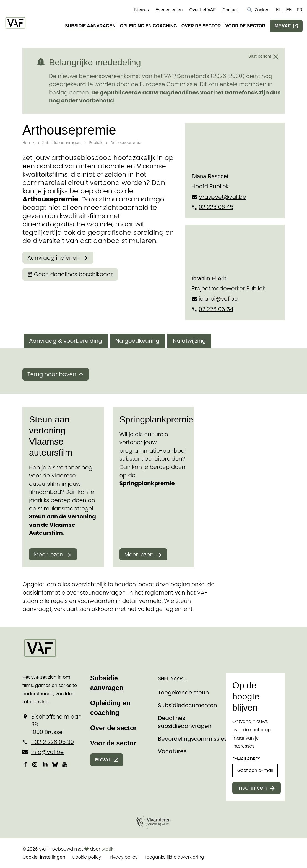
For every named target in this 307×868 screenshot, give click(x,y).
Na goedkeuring (137, 341)
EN (289, 10)
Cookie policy (87, 857)
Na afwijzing (189, 341)
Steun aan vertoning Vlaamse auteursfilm (51, 436)
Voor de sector (245, 26)
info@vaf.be (47, 752)
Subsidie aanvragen (90, 26)
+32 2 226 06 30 (53, 742)
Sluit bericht (260, 56)
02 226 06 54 (216, 309)
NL (279, 10)
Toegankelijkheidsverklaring (174, 857)
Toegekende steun (183, 693)
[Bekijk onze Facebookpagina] (25, 764)
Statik (107, 849)
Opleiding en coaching (148, 26)
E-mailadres (246, 759)
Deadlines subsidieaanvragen (185, 722)
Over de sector (201, 26)
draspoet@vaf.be (222, 197)
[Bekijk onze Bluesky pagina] (55, 764)
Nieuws (141, 10)
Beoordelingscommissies (192, 739)
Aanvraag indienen (54, 258)
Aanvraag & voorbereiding (66, 341)
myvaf (283, 26)
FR (300, 10)
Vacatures (172, 751)
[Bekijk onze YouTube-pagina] (65, 764)
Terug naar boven (52, 374)
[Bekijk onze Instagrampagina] (35, 764)
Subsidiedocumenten (188, 705)
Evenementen (169, 10)
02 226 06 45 (216, 207)
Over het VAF (202, 10)
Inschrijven (252, 788)
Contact (230, 10)
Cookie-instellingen (44, 857)
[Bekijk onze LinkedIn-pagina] (45, 764)
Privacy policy (123, 857)
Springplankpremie (156, 419)
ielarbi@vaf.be (218, 299)
